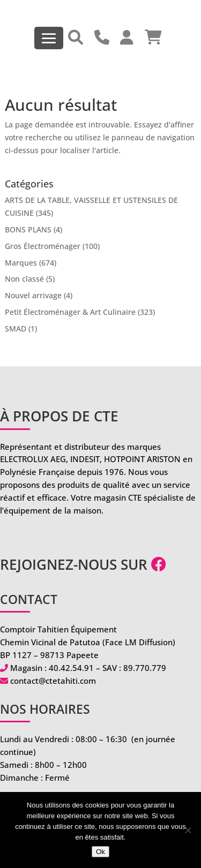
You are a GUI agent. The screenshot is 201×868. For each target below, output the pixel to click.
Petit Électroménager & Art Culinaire (70, 312)
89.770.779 (145, 668)
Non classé (24, 279)
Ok (100, 852)
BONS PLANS (28, 229)
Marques (21, 263)
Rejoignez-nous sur (83, 564)
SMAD (16, 329)
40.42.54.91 (71, 668)
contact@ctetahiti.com (53, 681)
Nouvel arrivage (33, 295)
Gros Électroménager (43, 246)
